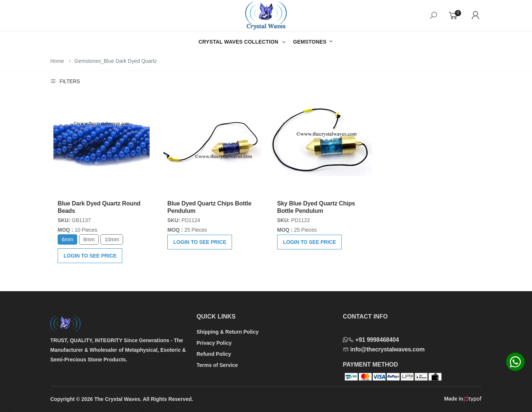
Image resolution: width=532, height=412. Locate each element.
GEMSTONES (313, 42)
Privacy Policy (214, 343)
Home (57, 61)
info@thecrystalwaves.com (384, 349)
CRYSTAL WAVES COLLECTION (238, 42)
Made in (463, 399)
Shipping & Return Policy (228, 332)
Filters (65, 81)
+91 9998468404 (371, 340)
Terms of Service (217, 365)
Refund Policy (214, 354)
